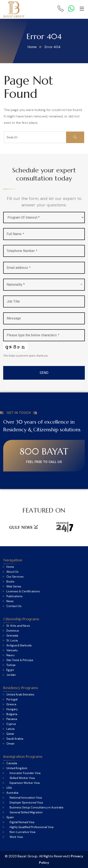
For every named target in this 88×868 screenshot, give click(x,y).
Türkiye (11, 665)
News (10, 601)
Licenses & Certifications (23, 591)
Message (14, 318)
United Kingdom (17, 768)
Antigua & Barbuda (19, 646)
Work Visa (16, 837)
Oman (10, 744)
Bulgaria (12, 714)
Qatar (10, 734)
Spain (10, 817)
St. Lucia (12, 641)
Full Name (15, 234)
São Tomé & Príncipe (20, 660)
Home (10, 567)
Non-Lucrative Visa (22, 832)
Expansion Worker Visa (25, 783)
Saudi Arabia (15, 739)
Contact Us (14, 606)
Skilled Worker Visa (22, 778)
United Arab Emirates (20, 695)
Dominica (13, 631)
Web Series (14, 587)
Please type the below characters (33, 335)
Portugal (12, 700)
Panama (12, 719)
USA (9, 788)
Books (10, 582)
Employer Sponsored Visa (26, 803)
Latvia (10, 729)
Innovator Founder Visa (25, 773)
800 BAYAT (44, 452)
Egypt (10, 670)
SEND (44, 373)
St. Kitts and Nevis (18, 626)
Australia (12, 793)
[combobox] (44, 285)
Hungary (12, 709)
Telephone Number (22, 251)
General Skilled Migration (26, 812)
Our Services (15, 577)
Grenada (12, 636)
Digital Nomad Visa (22, 822)
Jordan (11, 675)
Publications (14, 596)
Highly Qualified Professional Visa (32, 827)
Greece (11, 704)
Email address (19, 268)
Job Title (13, 301)
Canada (12, 763)
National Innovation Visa (26, 798)
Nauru (10, 655)
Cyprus (11, 724)
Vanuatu (12, 650)
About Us (12, 572)
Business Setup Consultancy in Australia (36, 808)
